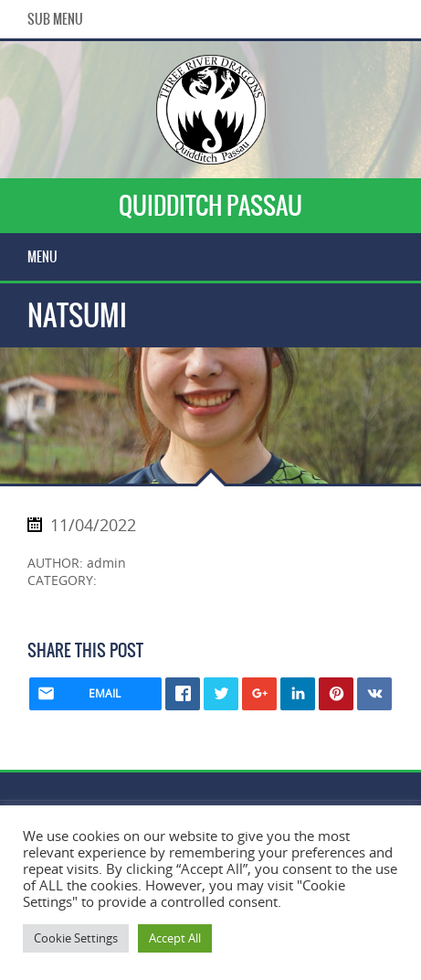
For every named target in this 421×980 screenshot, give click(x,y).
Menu (42, 257)
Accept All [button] (175, 938)
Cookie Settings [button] (76, 938)
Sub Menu (55, 19)
